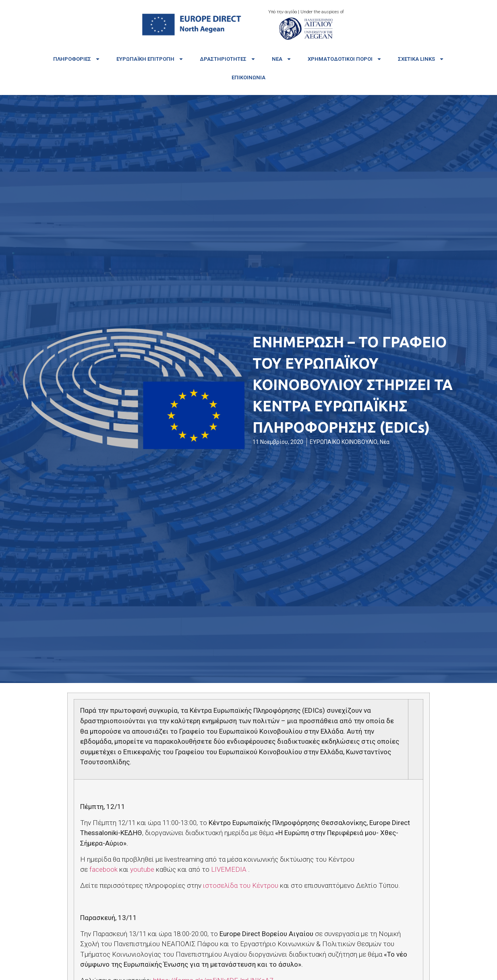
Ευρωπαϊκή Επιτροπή (150, 59)
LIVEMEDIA (229, 869)
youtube (142, 869)
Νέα (282, 59)
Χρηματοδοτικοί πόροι (345, 59)
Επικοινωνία (248, 77)
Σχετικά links (421, 59)
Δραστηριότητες (228, 59)
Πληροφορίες (77, 59)
